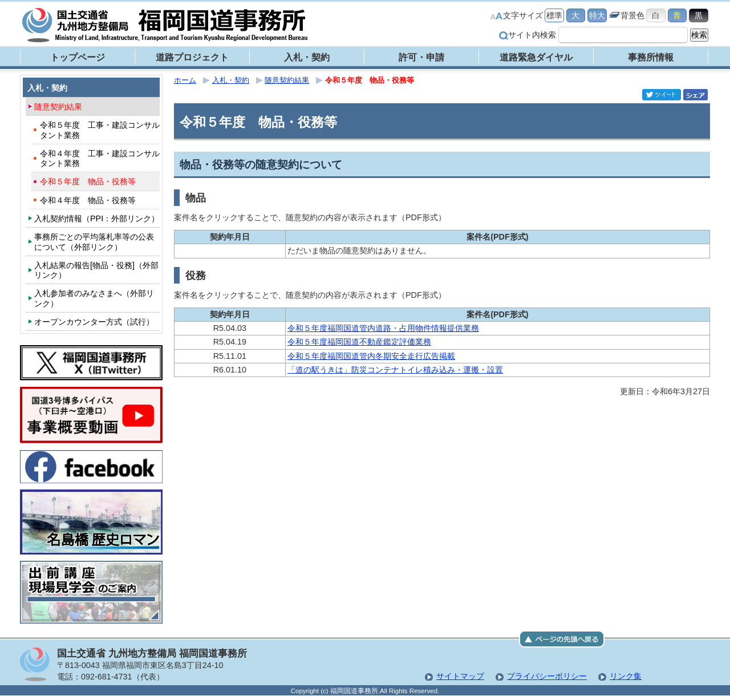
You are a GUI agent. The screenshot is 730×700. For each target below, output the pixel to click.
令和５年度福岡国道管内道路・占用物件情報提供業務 (383, 328)
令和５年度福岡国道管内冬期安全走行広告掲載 (371, 356)
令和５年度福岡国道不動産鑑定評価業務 (359, 342)
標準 (554, 15)
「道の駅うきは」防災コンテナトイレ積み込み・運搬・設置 (395, 370)
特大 (597, 15)
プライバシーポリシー (547, 676)
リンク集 (626, 676)
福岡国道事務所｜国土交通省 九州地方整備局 (165, 25)
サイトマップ (460, 676)
